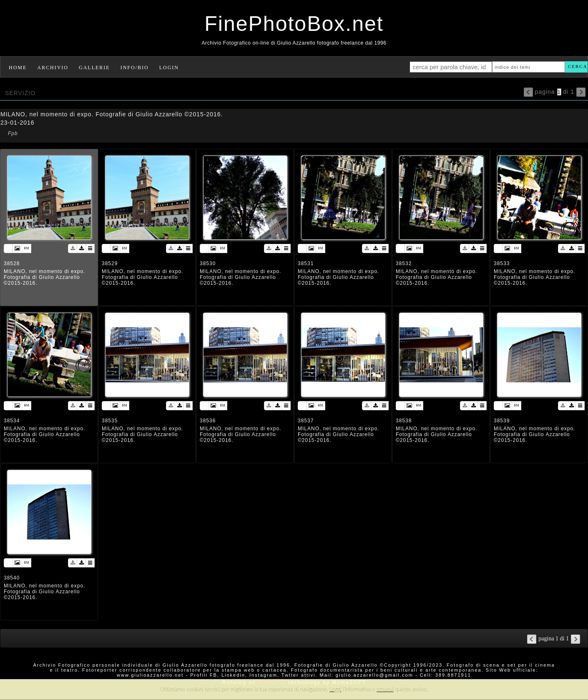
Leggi (335, 689)
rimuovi (385, 689)
